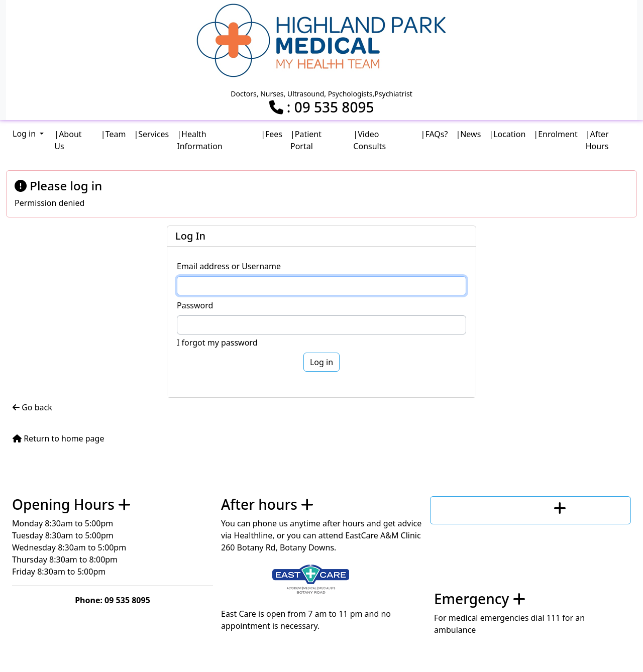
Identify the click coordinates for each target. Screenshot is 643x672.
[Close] (624, 185)
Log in (25, 134)
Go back (32, 407)
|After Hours (597, 140)
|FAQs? (435, 134)
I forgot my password (217, 343)
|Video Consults (369, 140)
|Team (114, 134)
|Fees (272, 134)
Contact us (514, 508)
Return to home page (58, 438)
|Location (507, 134)
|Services (151, 134)
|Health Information (200, 140)
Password (195, 305)
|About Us (68, 140)
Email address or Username (229, 266)
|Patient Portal (306, 140)
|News (468, 134)
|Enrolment (555, 134)
